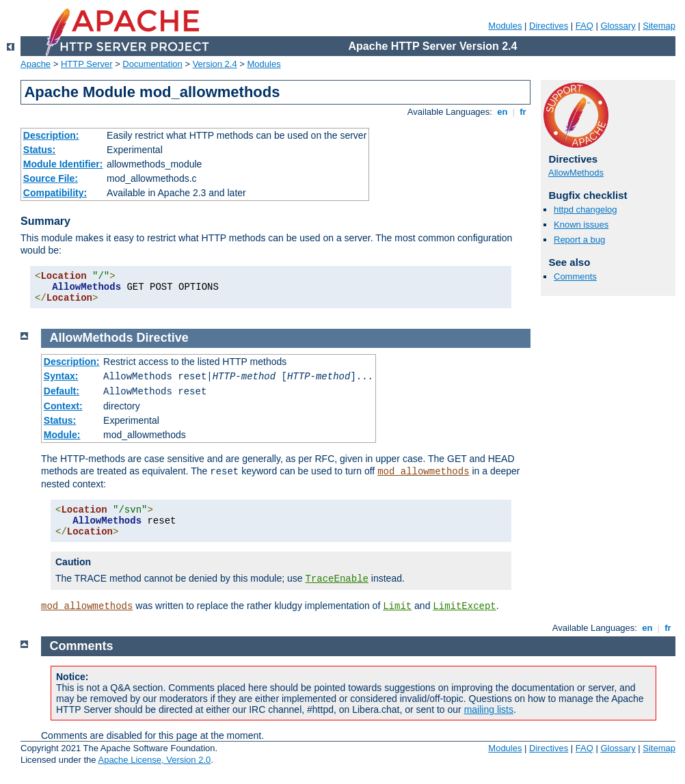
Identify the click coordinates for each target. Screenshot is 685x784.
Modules (505, 26)
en (502, 112)
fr (523, 112)
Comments (575, 276)
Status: (39, 150)
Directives (549, 26)
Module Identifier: (63, 164)
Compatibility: (55, 193)
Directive (163, 338)
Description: (51, 135)
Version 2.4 (215, 64)
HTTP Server (87, 64)
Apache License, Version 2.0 (154, 760)
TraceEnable (337, 579)
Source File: (51, 178)
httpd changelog (586, 209)
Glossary (618, 26)
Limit (397, 606)
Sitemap (659, 26)
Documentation (152, 64)
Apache (36, 64)
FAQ (585, 26)
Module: (62, 435)
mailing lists (489, 709)
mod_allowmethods (423, 472)
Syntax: (61, 376)
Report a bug (579, 240)
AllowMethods (576, 173)
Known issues (581, 225)
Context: (63, 406)
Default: (62, 391)
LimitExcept (464, 606)
